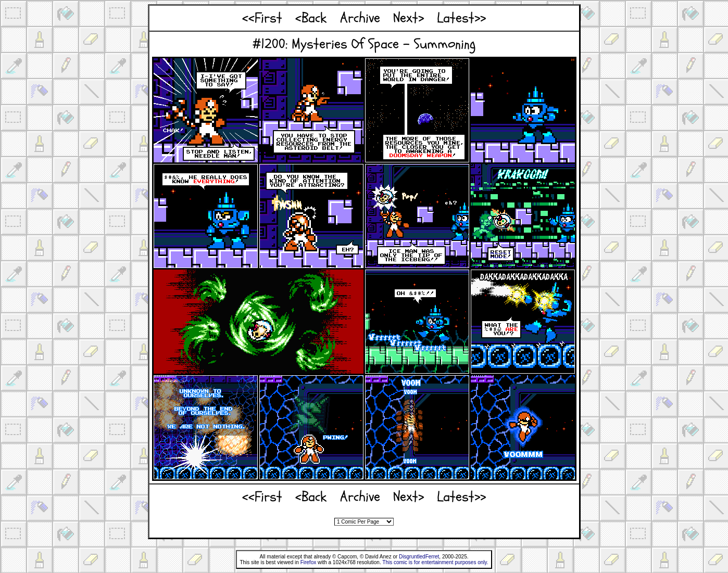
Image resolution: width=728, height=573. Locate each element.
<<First (262, 18)
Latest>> (461, 18)
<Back (311, 18)
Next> (409, 18)
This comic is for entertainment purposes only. (435, 562)
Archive (360, 18)
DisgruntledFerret (419, 557)
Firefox (309, 562)
